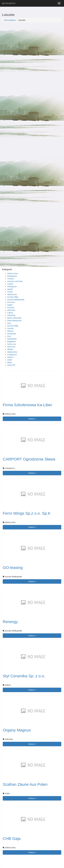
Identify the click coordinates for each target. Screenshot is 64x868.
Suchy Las (11, 344)
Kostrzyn (11, 307)
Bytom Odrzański (14, 318)
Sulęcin (10, 357)
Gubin (10, 360)
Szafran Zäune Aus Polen (25, 784)
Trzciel (10, 292)
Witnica (10, 331)
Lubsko (10, 284)
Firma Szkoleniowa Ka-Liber (27, 405)
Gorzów (10, 328)
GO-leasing (13, 568)
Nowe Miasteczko (14, 321)
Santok (10, 289)
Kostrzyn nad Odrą (15, 281)
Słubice (10, 349)
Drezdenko (12, 334)
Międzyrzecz (12, 352)
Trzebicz (11, 279)
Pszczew (11, 302)
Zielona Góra (13, 273)
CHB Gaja (12, 839)
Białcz (10, 362)
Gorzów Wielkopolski (16, 300)
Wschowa (11, 310)
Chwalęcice (12, 287)
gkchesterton (9, 3)
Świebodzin (12, 339)
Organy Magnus (17, 730)
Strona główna (10, 20)
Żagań (10, 305)
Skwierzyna (12, 294)
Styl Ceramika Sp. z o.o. (24, 676)
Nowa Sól (11, 365)
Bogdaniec (12, 341)
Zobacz (32, 419)
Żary (9, 323)
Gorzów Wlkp (13, 326)
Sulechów (11, 315)
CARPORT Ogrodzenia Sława (29, 459)
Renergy (10, 622)
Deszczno (11, 347)
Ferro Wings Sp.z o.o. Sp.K (27, 513)
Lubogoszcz (12, 355)
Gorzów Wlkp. (13, 297)
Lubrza (10, 313)
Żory (9, 336)
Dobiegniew (12, 276)
